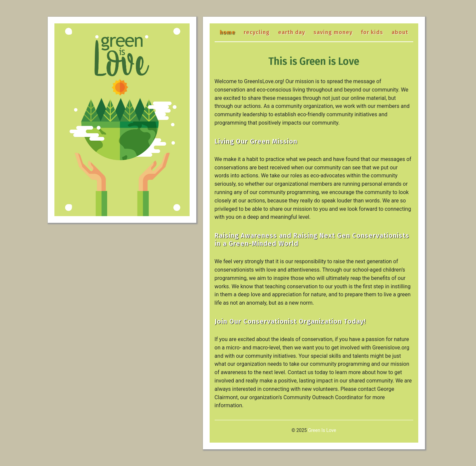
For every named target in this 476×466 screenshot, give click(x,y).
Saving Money (333, 32)
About (400, 32)
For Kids (372, 32)
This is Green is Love (314, 61)
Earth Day (292, 32)
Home (227, 32)
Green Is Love (322, 430)
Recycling (257, 32)
